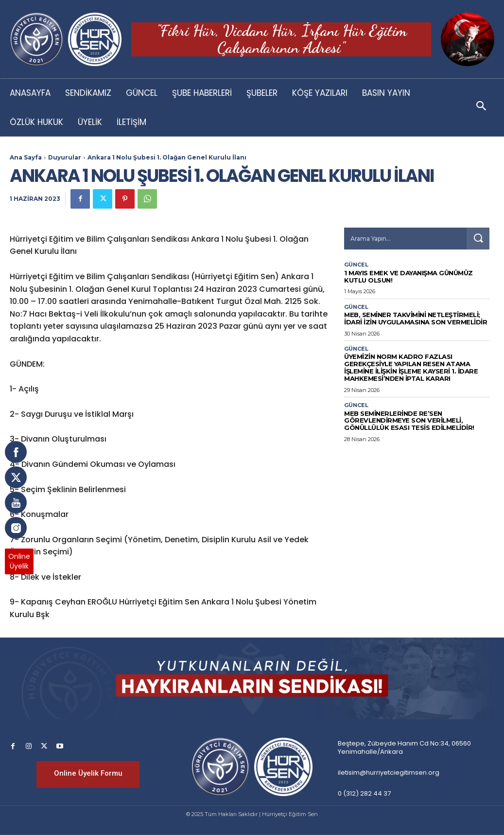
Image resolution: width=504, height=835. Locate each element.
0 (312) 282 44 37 (364, 793)
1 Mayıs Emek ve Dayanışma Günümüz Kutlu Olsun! (408, 276)
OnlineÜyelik (19, 561)
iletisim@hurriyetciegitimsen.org (389, 773)
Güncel (356, 265)
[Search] (478, 239)
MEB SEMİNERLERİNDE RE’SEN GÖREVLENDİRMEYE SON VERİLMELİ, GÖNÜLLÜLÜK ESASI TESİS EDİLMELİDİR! (409, 421)
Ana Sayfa (26, 157)
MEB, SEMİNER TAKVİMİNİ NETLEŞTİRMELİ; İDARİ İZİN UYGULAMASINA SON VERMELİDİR (416, 318)
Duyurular (65, 157)
